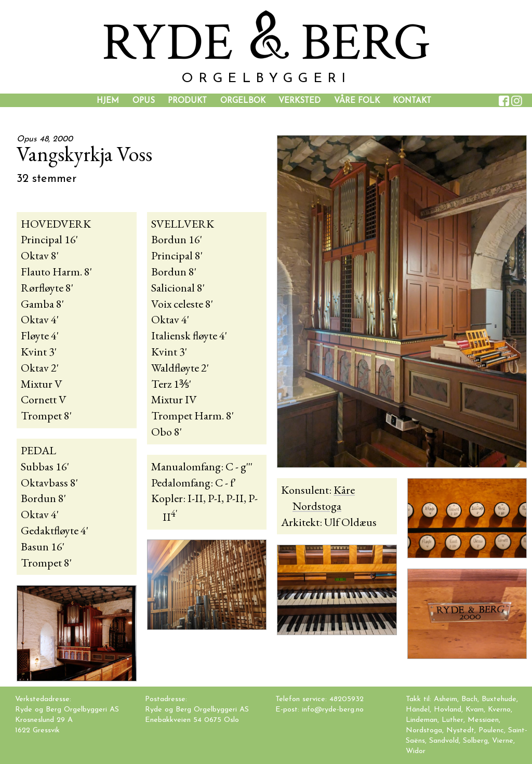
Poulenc (491, 730)
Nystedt (460, 730)
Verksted (300, 101)
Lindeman (422, 720)
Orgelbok (243, 101)
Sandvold (444, 741)
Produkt (187, 101)
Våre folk (357, 101)
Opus (144, 101)
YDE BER (266, 43)
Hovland (448, 710)
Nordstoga (424, 730)
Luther (453, 720)
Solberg (475, 741)
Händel (418, 710)
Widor (416, 751)
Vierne (503, 741)
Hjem (108, 101)
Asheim (445, 699)
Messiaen (483, 720)
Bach (469, 699)
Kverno (499, 710)
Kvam (475, 710)
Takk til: (420, 699)
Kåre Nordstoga (324, 498)
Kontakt (412, 101)
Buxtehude (499, 699)
